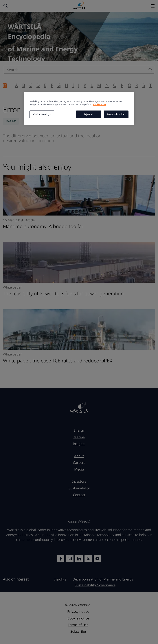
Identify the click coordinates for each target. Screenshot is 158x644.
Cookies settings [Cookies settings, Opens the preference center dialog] (42, 114)
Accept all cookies (116, 114)
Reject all (89, 114)
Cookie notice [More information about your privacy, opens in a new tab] (100, 104)
